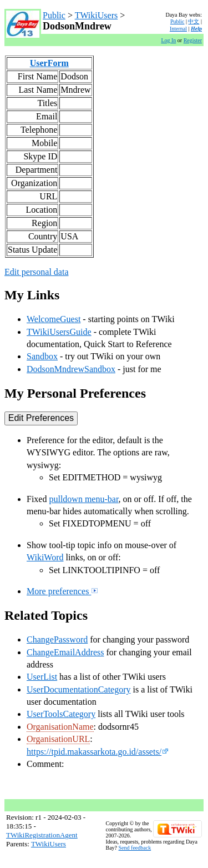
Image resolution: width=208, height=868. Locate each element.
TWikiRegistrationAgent (42, 835)
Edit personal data (37, 272)
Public (54, 15)
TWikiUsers (97, 15)
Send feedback (135, 848)
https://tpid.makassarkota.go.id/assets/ (98, 752)
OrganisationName (60, 727)
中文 (194, 21)
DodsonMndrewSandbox (71, 369)
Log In (168, 40)
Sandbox (42, 356)
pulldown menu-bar (83, 499)
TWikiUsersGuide (59, 332)
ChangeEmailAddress (65, 652)
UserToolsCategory (61, 714)
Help (196, 29)
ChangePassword (57, 639)
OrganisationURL (58, 739)
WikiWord (45, 557)
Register (193, 40)
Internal (178, 29)
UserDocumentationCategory (79, 689)
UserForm (49, 63)
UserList (42, 677)
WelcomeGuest (54, 319)
